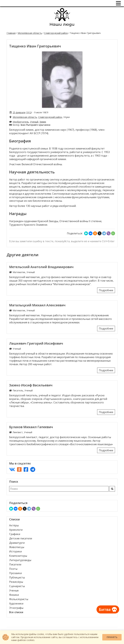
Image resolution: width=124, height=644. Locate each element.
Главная (11, 33)
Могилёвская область (30, 33)
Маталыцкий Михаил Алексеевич (37, 305)
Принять (112, 637)
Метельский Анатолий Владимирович (41, 267)
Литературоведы (20, 560)
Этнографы (16, 608)
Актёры (14, 525)
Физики (14, 595)
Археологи (16, 530)
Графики (15, 534)
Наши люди (62, 24)
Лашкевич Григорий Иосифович (36, 343)
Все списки (16, 612)
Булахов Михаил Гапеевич (31, 427)
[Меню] (118, 3)
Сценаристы (17, 586)
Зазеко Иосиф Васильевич (31, 385)
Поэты (13, 569)
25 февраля (19, 112)
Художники (16, 603)
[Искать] (112, 489)
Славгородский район (56, 33)
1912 (29, 112)
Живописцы (17, 547)
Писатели (15, 564)
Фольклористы (19, 599)
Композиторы (18, 556)
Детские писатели (21, 538)
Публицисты (17, 577)
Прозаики (15, 573)
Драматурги (17, 543)
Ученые (14, 590)
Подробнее (106, 290)
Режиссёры (16, 582)
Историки (15, 551)
